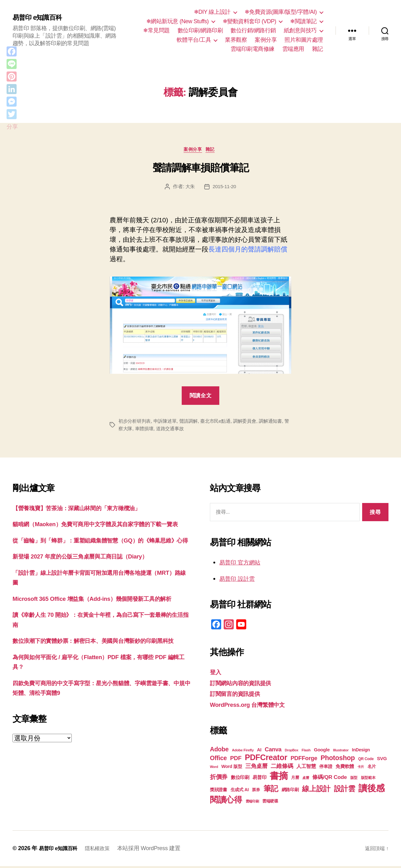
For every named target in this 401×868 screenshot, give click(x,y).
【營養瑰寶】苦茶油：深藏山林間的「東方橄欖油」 (87, 509)
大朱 (189, 188)
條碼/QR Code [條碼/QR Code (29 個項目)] (330, 779)
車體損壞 (158, 430)
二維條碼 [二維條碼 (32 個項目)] (282, 768)
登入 (216, 674)
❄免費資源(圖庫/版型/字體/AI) (281, 12)
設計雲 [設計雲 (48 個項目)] (345, 791)
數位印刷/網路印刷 (200, 30)
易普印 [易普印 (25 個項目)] (259, 779)
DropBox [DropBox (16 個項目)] (292, 752)
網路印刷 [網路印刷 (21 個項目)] (290, 792)
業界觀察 (236, 40)
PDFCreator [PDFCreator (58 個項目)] (266, 759)
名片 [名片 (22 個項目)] (372, 768)
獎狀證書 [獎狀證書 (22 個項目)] (219, 791)
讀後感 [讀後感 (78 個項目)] (371, 790)
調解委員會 (252, 423)
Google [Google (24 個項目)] (322, 752)
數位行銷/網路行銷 (253, 30)
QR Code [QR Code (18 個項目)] (366, 761)
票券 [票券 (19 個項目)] (256, 792)
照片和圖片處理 (304, 40)
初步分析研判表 (136, 423)
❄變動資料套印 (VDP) (250, 21)
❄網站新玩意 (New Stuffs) (177, 21)
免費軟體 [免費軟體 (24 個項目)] (345, 768)
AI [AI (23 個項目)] (259, 752)
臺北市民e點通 (221, 423)
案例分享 (266, 40)
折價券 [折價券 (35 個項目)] (219, 779)
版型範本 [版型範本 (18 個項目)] (368, 780)
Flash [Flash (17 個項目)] (306, 752)
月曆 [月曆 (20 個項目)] (295, 779)
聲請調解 (193, 423)
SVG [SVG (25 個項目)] (382, 760)
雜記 (318, 49)
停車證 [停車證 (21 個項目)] (326, 768)
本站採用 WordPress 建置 (157, 850)
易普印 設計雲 (240, 580)
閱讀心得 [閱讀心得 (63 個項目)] (226, 802)
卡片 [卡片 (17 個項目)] (361, 769)
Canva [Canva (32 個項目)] (273, 751)
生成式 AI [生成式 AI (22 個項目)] (240, 791)
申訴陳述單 (168, 423)
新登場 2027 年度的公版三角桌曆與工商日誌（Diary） (91, 578)
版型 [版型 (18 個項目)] (354, 780)
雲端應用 (293, 49)
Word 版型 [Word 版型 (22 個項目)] (232, 768)
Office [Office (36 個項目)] (218, 760)
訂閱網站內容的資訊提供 (246, 685)
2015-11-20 (225, 188)
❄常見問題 (156, 30)
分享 (12, 127)
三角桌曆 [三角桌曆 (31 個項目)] (256, 768)
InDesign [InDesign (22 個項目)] (361, 752)
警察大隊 (136, 430)
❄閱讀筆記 (303, 21)
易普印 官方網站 (243, 564)
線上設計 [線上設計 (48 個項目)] (316, 791)
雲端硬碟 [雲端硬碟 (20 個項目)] (270, 803)
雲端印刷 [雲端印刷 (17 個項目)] (252, 803)
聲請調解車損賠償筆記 (201, 169)
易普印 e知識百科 (41, 18)
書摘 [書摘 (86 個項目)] (279, 778)
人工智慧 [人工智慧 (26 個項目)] (306, 768)
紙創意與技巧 (300, 30)
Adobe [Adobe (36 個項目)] (219, 751)
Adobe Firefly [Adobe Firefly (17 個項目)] (243, 752)
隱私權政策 (104, 850)
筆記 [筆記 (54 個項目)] (271, 790)
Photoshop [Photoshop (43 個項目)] (338, 760)
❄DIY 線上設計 (212, 12)
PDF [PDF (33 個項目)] (236, 760)
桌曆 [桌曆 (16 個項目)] (306, 780)
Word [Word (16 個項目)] (214, 769)
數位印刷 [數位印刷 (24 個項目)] (240, 779)
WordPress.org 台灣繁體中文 (253, 706)
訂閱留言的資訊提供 (239, 695)
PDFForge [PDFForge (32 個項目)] (304, 760)
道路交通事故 (185, 430)
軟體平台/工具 (194, 40)
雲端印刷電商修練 (253, 49)
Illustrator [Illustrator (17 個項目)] (341, 752)
